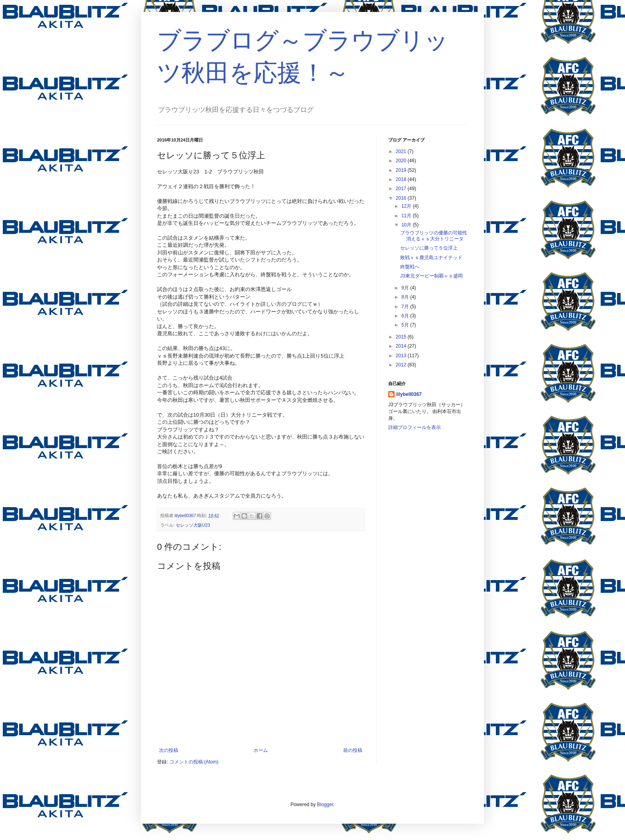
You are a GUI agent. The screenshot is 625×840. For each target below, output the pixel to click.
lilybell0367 (409, 394)
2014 (402, 346)
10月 (407, 225)
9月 (406, 288)
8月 (406, 297)
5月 (406, 325)
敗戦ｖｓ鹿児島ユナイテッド (431, 258)
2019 (402, 170)
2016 (402, 198)
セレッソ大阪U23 (193, 525)
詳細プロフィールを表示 (415, 427)
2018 (402, 179)
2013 (402, 356)
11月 (407, 216)
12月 (407, 206)
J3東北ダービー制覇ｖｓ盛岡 (431, 276)
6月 (406, 316)
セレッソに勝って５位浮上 (429, 248)
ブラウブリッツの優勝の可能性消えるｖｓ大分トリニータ (434, 236)
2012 (402, 365)
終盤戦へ (410, 267)
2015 (402, 337)
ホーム (261, 750)
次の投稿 (169, 750)
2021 (402, 151)
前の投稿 (353, 750)
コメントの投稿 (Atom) (194, 762)
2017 (402, 189)
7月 (406, 307)
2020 (402, 161)
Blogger (325, 805)
